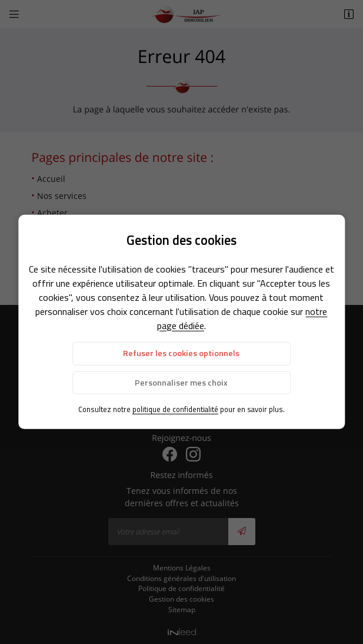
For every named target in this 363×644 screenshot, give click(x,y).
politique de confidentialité (175, 409)
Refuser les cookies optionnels (181, 353)
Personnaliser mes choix (181, 382)
